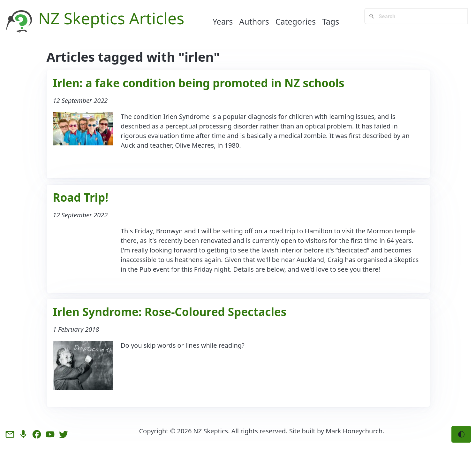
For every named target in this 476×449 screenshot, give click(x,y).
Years (223, 21)
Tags (331, 21)
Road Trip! (81, 197)
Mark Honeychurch (354, 431)
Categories (296, 21)
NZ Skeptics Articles (111, 18)
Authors (254, 21)
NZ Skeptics (211, 431)
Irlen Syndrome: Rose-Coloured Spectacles (170, 312)
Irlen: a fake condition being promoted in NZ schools (199, 83)
